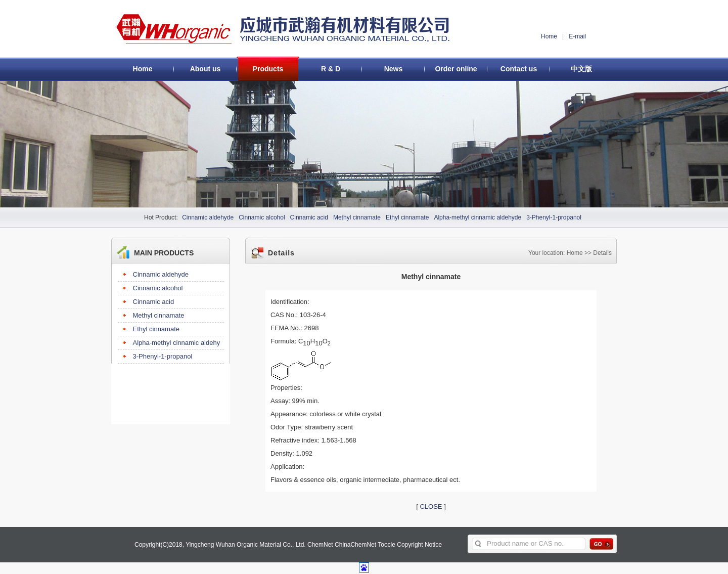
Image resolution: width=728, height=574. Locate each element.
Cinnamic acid (309, 217)
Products (268, 69)
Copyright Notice (419, 545)
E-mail (577, 36)
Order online (456, 69)
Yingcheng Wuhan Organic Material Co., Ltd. (245, 545)
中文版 (581, 69)
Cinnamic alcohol (262, 217)
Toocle (386, 545)
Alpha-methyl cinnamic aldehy (177, 343)
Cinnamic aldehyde (208, 217)
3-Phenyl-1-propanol (554, 217)
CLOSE (431, 506)
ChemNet (320, 545)
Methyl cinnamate (357, 217)
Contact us (519, 69)
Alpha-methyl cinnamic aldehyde (477, 217)
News (394, 69)
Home (549, 36)
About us (206, 69)
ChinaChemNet (355, 545)
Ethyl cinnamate (407, 217)
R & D (331, 69)
